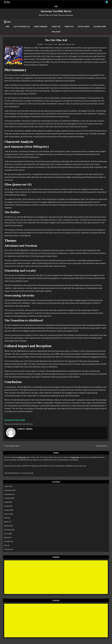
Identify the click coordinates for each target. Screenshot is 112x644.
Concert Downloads (41, 27)
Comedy (63, 44)
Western (8, 549)
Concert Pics (69, 27)
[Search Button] (107, 2)
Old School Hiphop (100, 27)
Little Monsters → (102, 446)
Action (7, 486)
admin (41, 44)
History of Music (84, 27)
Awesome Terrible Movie (56, 11)
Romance (8, 530)
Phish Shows (56, 32)
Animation (8, 494)
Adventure (8, 490)
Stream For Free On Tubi (15, 420)
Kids (73, 44)
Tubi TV (27, 466)
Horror (7, 514)
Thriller (7, 541)
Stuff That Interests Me (22, 27)
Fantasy (69, 44)
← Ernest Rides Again (11, 446)
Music (7, 522)
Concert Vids (56, 27)
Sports (7, 537)
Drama (7, 506)
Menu (8, 2)
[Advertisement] (56, 577)
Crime (7, 502)
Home (56, 6)
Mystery (7, 526)
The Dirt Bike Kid (56, 40)
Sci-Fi (6, 533)
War (6, 545)
